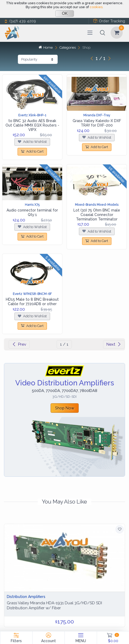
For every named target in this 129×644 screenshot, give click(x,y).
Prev (19, 344)
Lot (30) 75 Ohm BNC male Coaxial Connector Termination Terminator (97, 215)
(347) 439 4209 (20, 21)
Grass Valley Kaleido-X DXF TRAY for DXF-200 (97, 123)
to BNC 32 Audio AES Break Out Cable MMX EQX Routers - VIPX (32, 125)
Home (46, 47)
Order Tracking (109, 21)
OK (65, 13)
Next (114, 344)
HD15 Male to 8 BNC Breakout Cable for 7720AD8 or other (32, 302)
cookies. (96, 7)
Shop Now (65, 408)
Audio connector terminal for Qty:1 (32, 212)
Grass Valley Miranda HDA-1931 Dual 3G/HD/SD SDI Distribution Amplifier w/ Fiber (54, 605)
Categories (68, 47)
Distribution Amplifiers (26, 597)
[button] (103, 33)
